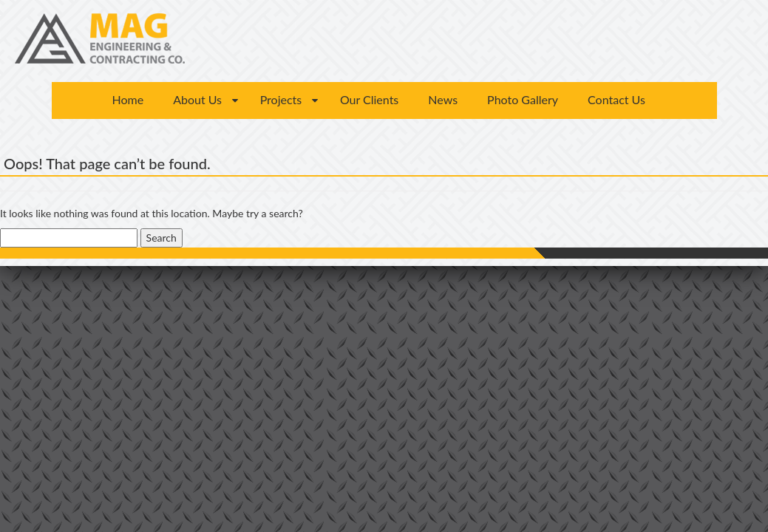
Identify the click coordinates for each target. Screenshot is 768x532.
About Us (197, 99)
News (443, 99)
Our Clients (369, 99)
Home (128, 99)
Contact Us (616, 99)
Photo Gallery (523, 99)
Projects (281, 99)
